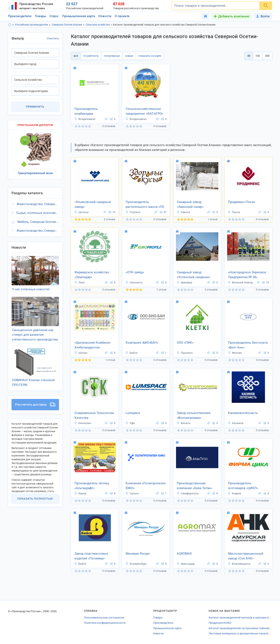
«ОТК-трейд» (135, 272)
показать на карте (150, 56)
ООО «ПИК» (185, 343)
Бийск (132, 353)
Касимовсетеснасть (243, 413)
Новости (105, 16)
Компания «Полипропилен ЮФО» (146, 486)
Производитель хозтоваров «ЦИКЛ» (243, 486)
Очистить (53, 38)
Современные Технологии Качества (94, 415)
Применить (35, 107)
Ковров (234, 493)
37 (163, 212)
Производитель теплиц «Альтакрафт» (92, 486)
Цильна (81, 212)
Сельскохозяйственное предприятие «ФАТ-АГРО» (144, 111)
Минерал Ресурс (138, 554)
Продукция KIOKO (220, 623)
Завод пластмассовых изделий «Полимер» (91, 556)
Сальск (132, 493)
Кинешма (83, 423)
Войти (263, 16)
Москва (235, 353)
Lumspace (133, 413)
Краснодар (186, 564)
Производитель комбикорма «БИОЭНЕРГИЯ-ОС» (89, 112)
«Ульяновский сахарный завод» (93, 204)
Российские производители (32, 25)
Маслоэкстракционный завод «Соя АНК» (246, 556)
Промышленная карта (79, 16)
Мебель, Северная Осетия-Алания (38, 222)
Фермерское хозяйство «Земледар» (92, 275)
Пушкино (185, 353)
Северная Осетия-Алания (67, 25)
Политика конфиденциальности (105, 623)
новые (129, 56)
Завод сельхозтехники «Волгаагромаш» (194, 415)
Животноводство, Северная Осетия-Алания (38, 204)
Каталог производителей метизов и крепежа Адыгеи (240, 618)
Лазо (79, 282)
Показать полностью (35, 499)
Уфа (130, 423)
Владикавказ (85, 119)
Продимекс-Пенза (241, 202)
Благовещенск (239, 564)
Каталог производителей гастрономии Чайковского (240, 628)
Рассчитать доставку (35, 405)
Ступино (133, 212)
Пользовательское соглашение (104, 618)
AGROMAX (184, 554)
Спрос (54, 16)
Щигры (81, 353)
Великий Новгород (242, 282)
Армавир (184, 282)
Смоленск (134, 282)
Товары (40, 16)
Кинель (184, 423)
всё (76, 56)
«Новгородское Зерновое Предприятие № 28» (247, 275)
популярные (112, 56)
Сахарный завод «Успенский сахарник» (194, 275)
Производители (20, 16)
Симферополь (188, 493)
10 (112, 212)
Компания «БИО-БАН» (142, 343)
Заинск (183, 212)
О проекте (122, 16)
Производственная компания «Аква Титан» (195, 486)
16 (266, 282)
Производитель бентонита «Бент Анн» (248, 345)
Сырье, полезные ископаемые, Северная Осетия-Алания (38, 213)
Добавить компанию (234, 16)
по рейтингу (91, 56)
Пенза (234, 212)
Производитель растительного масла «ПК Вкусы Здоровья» (145, 205)
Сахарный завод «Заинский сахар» (190, 204)
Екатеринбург (136, 564)
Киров (80, 493)
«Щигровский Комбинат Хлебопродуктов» (92, 345)
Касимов (236, 423)
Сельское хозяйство (98, 25)
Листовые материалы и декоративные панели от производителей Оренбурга (240, 633)
